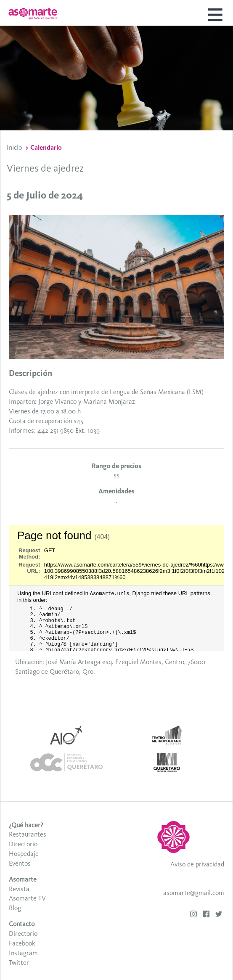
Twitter (19, 963)
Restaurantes (28, 834)
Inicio (14, 147)
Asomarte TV (27, 898)
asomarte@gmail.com (194, 893)
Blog (15, 908)
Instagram (23, 953)
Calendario (46, 147)
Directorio (23, 844)
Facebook (22, 943)
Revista (19, 889)
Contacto (22, 924)
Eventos (20, 863)
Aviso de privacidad (197, 864)
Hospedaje (24, 854)
